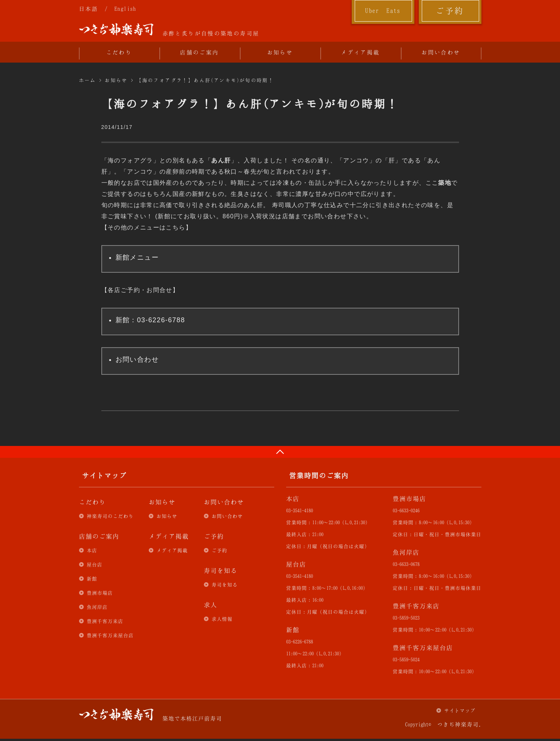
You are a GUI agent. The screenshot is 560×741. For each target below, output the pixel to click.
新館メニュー (137, 257)
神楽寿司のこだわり (110, 516)
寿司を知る (225, 585)
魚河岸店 (97, 607)
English (125, 9)
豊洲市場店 (100, 593)
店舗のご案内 (199, 52)
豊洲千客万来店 (105, 621)
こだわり (119, 52)
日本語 (89, 9)
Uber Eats (383, 10)
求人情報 (222, 619)
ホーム (88, 80)
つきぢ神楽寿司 (116, 29)
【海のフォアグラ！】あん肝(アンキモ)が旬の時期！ (205, 80)
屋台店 (95, 564)
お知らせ (280, 52)
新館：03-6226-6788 (150, 320)
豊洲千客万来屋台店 (110, 635)
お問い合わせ (441, 52)
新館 (92, 579)
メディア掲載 (360, 52)
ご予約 (450, 10)
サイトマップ (460, 710)
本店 (92, 550)
